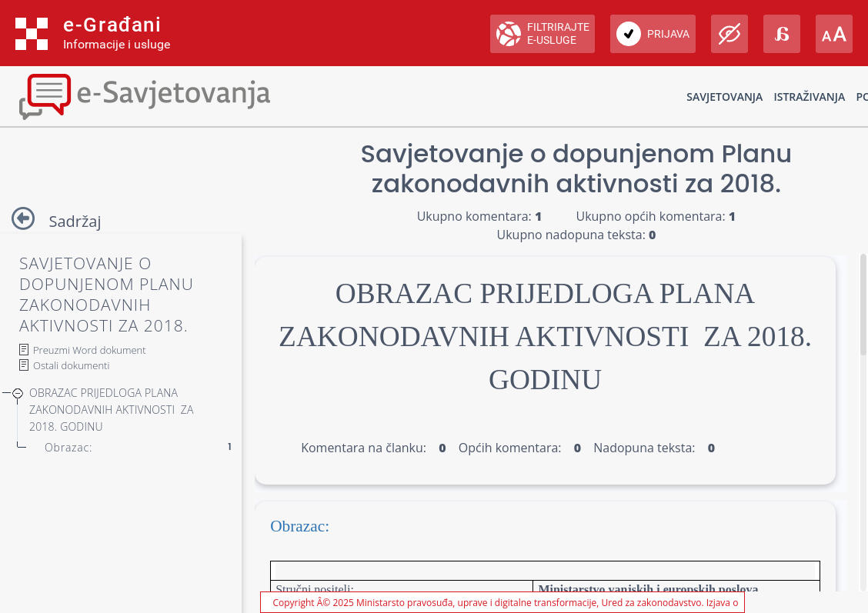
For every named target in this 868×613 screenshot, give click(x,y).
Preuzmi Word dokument (90, 350)
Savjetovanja (724, 97)
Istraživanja (809, 97)
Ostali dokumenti (71, 365)
